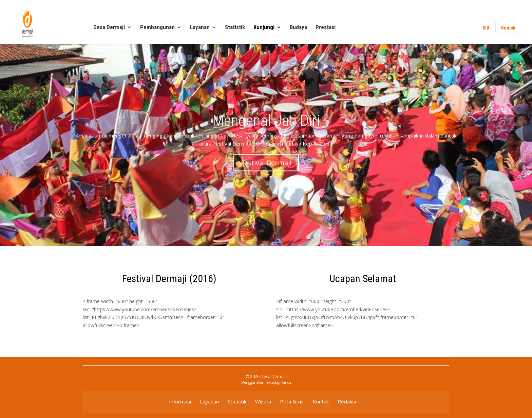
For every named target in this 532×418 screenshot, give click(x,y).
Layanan (200, 28)
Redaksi (347, 401)
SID (486, 28)
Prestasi (326, 28)
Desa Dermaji (109, 28)
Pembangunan (157, 28)
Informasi (180, 401)
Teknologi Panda (278, 382)
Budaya (298, 28)
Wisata (263, 401)
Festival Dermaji (266, 167)
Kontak (508, 28)
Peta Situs (292, 401)
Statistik (235, 28)
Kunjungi (264, 28)
